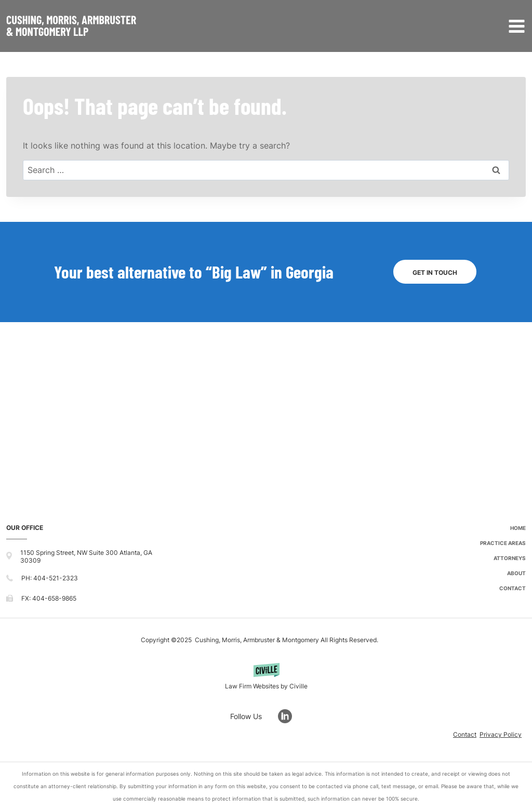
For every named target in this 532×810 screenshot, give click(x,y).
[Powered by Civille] (266, 678)
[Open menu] (515, 26)
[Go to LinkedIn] (290, 716)
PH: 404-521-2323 (50, 578)
